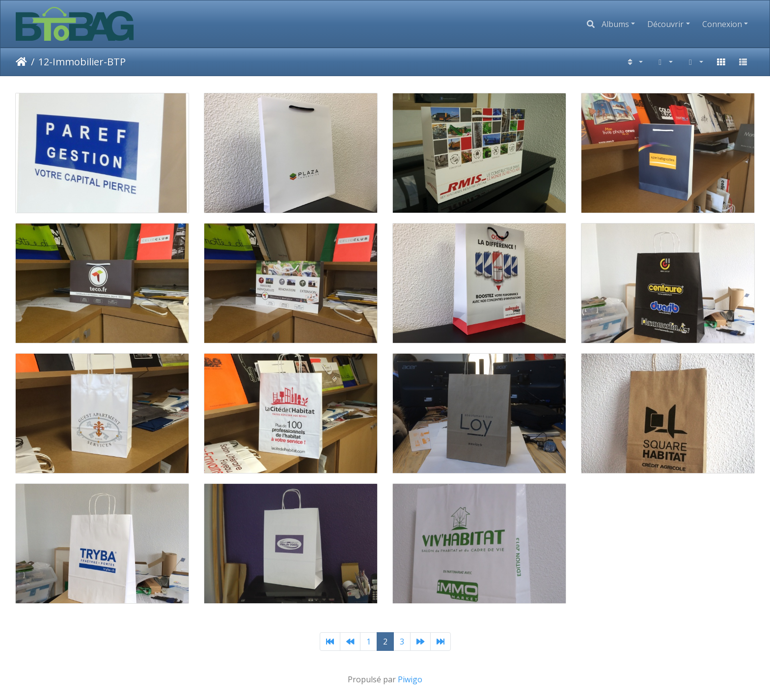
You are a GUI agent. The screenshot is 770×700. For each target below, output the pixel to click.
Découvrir (665, 24)
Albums (615, 24)
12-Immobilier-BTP (82, 62)
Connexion (722, 24)
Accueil (21, 62)
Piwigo (410, 679)
